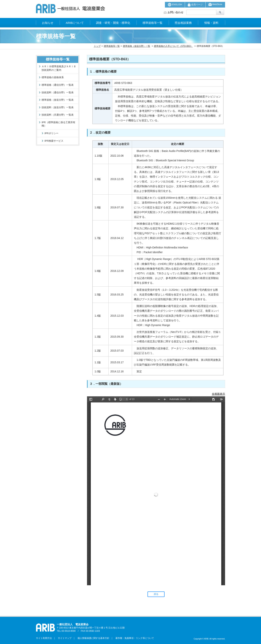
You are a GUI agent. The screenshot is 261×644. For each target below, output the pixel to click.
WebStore (215, 4)
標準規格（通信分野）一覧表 (58, 85)
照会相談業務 (183, 23)
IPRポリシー (51, 133)
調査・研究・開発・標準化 (113, 23)
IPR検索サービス (54, 141)
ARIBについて (75, 23)
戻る (156, 594)
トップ (97, 46)
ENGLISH (175, 5)
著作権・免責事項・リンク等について (134, 638)
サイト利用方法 (44, 638)
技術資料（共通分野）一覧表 (58, 115)
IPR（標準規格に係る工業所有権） (58, 124)
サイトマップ (64, 638)
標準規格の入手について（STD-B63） (173, 46)
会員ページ (195, 5)
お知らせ (48, 23)
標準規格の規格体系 (53, 77)
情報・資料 (211, 23)
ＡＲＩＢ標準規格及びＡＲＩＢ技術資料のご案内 (59, 68)
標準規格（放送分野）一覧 (137, 46)
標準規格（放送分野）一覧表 (58, 100)
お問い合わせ (174, 12)
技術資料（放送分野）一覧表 (58, 107)
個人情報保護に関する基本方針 (92, 638)
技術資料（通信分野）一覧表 (58, 92)
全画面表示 (218, 394)
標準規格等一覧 (153, 23)
